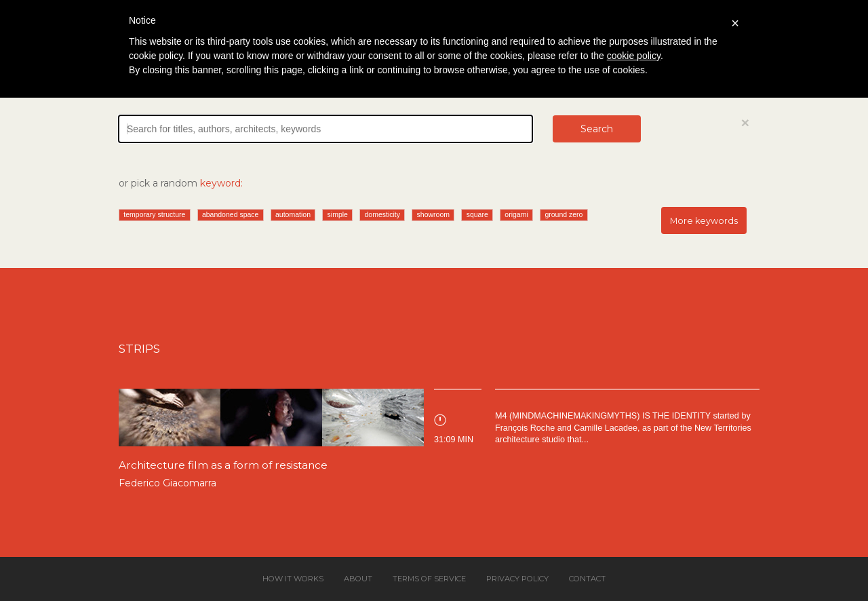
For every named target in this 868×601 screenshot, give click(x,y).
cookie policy (634, 56)
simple (338, 214)
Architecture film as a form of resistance (223, 465)
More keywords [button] (704, 221)
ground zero (564, 214)
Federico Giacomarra (167, 483)
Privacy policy (517, 579)
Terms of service (429, 579)
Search (597, 129)
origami (516, 214)
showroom (433, 214)
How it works (293, 579)
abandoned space (231, 214)
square (477, 214)
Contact (587, 579)
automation (293, 214)
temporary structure (154, 214)
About (358, 579)
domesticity (383, 214)
